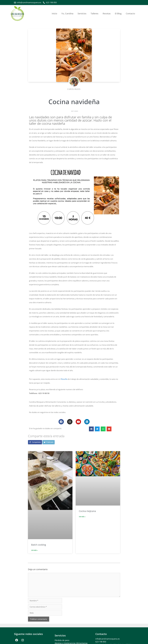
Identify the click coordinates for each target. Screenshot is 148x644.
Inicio (54, 14)
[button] (91, 429)
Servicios (82, 14)
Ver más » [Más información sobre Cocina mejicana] (82, 517)
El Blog (118, 14)
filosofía (64, 379)
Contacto (130, 14)
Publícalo (50, 442)
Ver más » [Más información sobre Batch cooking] (35, 550)
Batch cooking (39, 545)
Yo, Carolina (67, 14)
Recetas (107, 14)
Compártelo (36, 442)
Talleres (95, 14)
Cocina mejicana (87, 511)
